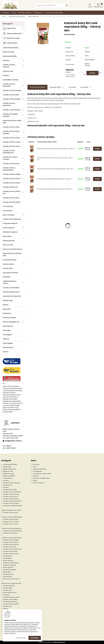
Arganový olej (8, 71)
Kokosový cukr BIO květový (13, 249)
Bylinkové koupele (11, 38)
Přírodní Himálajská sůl (11, 322)
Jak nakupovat (39, 13)
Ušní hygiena (7, 335)
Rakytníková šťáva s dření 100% (12, 122)
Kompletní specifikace (37, 87)
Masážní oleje (8, 301)
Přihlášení (90, 7)
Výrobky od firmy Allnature (9, 66)
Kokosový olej (8, 245)
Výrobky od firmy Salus (11, 198)
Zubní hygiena (8, 343)
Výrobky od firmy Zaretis (12, 202)
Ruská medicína (9, 228)
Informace (6, 13)
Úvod (4, 17)
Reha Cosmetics (9, 215)
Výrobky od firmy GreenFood (9, 104)
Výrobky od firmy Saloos (12, 183)
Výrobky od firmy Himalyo (12, 90)
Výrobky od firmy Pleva (11, 95)
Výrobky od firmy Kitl (10, 187)
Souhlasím (35, 638)
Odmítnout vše (21, 638)
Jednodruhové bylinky (11, 48)
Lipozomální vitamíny (10, 273)
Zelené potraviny (9, 241)
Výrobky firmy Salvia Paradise (10, 158)
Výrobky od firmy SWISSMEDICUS (9, 152)
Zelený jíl (6, 339)
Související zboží (57, 87)
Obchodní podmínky (25, 13)
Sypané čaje (9, 28)
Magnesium (7, 313)
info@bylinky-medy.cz (13, 441)
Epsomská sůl (8, 326)
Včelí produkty (10, 43)
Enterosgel (7, 330)
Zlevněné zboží (8, 347)
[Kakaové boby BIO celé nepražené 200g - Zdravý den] (43, 33)
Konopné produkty (9, 260)
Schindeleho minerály (11, 80)
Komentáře (86, 87)
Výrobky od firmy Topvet (12, 142)
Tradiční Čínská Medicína (12, 219)
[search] (67, 6)
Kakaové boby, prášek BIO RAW (12, 254)
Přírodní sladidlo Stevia (11, 292)
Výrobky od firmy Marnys (12, 179)
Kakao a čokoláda (34, 17)
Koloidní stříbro (8, 264)
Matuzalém (7, 309)
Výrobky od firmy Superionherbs (9, 169)
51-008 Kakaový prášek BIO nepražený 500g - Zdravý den (54, 179)
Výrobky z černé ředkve (11, 288)
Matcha (6, 305)
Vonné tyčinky (8, 206)
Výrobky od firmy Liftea (11, 127)
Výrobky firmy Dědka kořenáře (10, 115)
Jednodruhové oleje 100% (12, 296)
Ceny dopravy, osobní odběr (54, 13)
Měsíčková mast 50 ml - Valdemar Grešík (40, 224)
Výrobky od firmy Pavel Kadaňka (11, 132)
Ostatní (6, 352)
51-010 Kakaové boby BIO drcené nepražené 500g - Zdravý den (56, 149)
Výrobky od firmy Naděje (12, 174)
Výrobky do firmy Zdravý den (17, 17)
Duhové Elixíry (8, 211)
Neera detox (7, 236)
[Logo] (10, 5)
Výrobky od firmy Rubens (12, 99)
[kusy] (81, 73)
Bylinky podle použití (12, 34)
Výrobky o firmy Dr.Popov (12, 110)
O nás (14, 13)
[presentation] (28, 223)
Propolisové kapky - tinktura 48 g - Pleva (65, 233)
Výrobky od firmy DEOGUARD (9, 85)
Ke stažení (72, 87)
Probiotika (6, 277)
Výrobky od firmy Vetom (12, 146)
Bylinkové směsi (8, 52)
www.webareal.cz (59, 642)
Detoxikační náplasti (10, 232)
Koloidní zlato (8, 268)
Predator (6, 75)
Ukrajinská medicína (10, 223)
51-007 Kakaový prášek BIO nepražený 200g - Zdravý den (54, 189)
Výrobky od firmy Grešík (11, 138)
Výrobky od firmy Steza (11, 164)
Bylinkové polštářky (10, 56)
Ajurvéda (6, 60)
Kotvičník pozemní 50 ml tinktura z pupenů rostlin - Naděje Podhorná (91, 226)
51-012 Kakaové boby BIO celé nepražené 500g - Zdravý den (55, 169)
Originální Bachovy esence (10, 282)
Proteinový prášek (9, 318)
